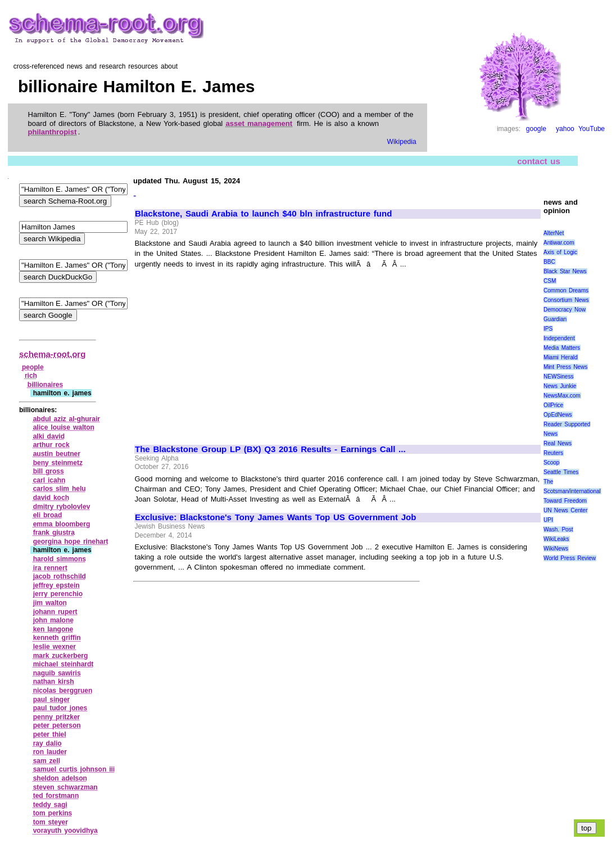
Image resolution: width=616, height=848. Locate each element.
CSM (550, 281)
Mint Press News (565, 367)
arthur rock (51, 445)
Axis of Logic (560, 252)
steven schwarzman (65, 787)
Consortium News (566, 300)
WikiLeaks (556, 539)
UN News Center (565, 510)
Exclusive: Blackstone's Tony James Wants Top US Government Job (275, 517)
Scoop (551, 463)
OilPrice (553, 405)
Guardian (555, 319)
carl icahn (49, 480)
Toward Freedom (565, 501)
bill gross (49, 471)
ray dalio (47, 743)
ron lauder (50, 752)
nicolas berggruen (63, 691)
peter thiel (50, 734)
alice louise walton (64, 427)
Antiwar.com (559, 243)
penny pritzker (57, 717)
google (536, 129)
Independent (559, 338)
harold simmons (60, 559)
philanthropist (53, 132)
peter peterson (57, 725)
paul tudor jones (60, 708)
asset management (259, 123)
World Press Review (570, 558)
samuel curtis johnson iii (74, 769)
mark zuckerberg (61, 656)
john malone (53, 620)
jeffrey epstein (56, 585)
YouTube (592, 129)
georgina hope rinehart (71, 542)
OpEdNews (558, 415)
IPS (548, 329)
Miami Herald (561, 357)
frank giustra (54, 533)
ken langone (53, 629)
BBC (549, 262)
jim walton (50, 603)
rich (31, 376)
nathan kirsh (54, 682)
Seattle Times (561, 472)
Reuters (553, 453)
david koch (51, 498)
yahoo (565, 129)
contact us (539, 161)
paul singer (52, 700)
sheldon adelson (60, 778)
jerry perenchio (58, 594)
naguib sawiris (57, 673)
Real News (558, 443)
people (33, 367)
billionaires (45, 385)
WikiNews (556, 549)
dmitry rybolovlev (62, 507)
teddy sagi (50, 805)
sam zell (47, 761)
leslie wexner (55, 647)
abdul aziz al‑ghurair (67, 419)
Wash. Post (558, 529)
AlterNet (554, 233)
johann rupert (55, 612)
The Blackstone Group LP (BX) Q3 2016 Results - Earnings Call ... (270, 449)
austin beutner (57, 454)
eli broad (48, 515)
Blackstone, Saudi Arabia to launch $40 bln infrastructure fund (263, 214)
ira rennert (50, 568)
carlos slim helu (60, 489)
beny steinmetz (58, 463)
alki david (49, 436)
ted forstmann (56, 796)
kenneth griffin (57, 638)
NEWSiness (558, 376)
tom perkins (53, 813)
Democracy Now (565, 310)
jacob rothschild (60, 576)
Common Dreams (566, 290)
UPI (548, 520)
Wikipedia (402, 142)
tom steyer (51, 822)
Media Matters (562, 348)
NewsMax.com (562, 396)
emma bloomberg (62, 524)
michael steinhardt (64, 664)
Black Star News (565, 271)
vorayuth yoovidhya (65, 831)
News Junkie (560, 386)
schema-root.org (52, 354)
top (586, 828)
